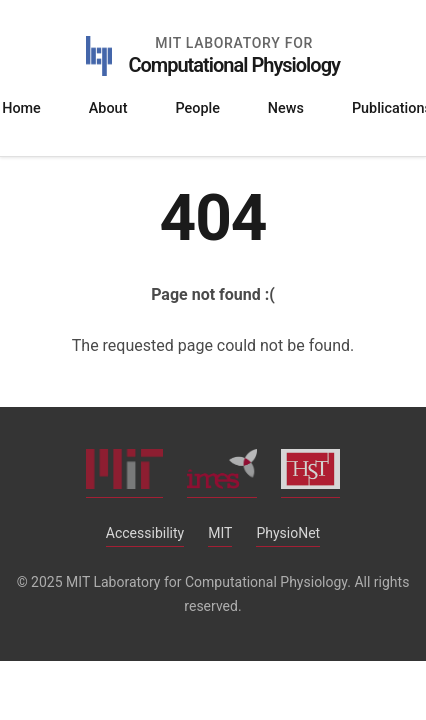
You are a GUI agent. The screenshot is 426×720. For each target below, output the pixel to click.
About (108, 108)
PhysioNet (288, 533)
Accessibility (145, 533)
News (286, 108)
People (197, 108)
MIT (220, 533)
